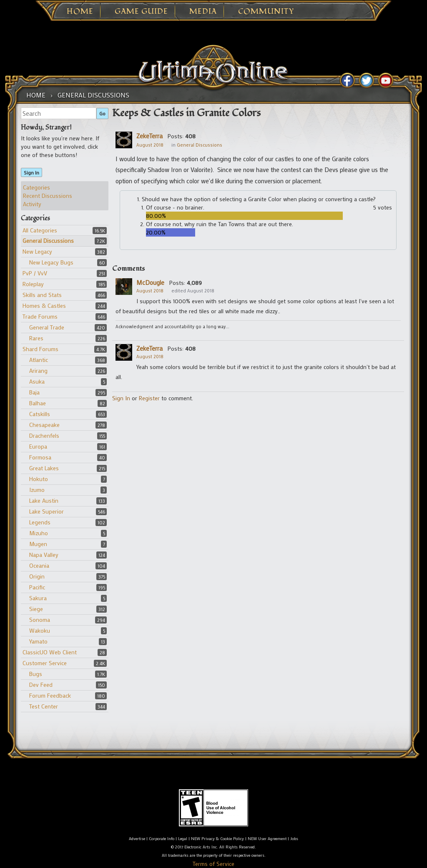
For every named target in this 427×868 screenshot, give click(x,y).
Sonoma (40, 620)
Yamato (38, 641)
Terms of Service (213, 864)
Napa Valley (44, 555)
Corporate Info (162, 839)
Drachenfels (44, 435)
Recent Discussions (48, 196)
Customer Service (45, 663)
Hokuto (39, 479)
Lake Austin (44, 500)
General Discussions (48, 241)
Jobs (294, 839)
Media (203, 12)
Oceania (39, 565)
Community (266, 12)
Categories (36, 187)
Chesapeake (44, 425)
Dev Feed (41, 685)
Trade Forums (40, 316)
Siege (36, 609)
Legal (183, 839)
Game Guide (141, 12)
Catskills (40, 414)
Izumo (37, 490)
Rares (36, 338)
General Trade (47, 327)
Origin (37, 576)
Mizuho (39, 533)
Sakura (38, 598)
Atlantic (39, 360)
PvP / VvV (35, 273)
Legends (40, 522)
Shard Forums (40, 349)
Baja (34, 392)
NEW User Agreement (267, 839)
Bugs (36, 674)
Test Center (44, 706)
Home (80, 12)
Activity (32, 204)
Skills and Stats (42, 295)
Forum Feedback (50, 695)
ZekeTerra (149, 136)
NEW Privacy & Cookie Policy (217, 839)
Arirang (38, 370)
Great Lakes (44, 468)
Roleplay (33, 284)
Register (149, 398)
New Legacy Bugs (51, 262)
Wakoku (40, 630)
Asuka (37, 381)
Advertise (137, 839)
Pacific (37, 587)
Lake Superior (46, 511)
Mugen (38, 544)
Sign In (31, 172)
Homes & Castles (44, 306)
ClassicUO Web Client (50, 652)
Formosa (40, 457)
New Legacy (37, 251)
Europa (38, 446)
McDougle (150, 282)
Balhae (38, 403)
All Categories (40, 230)
